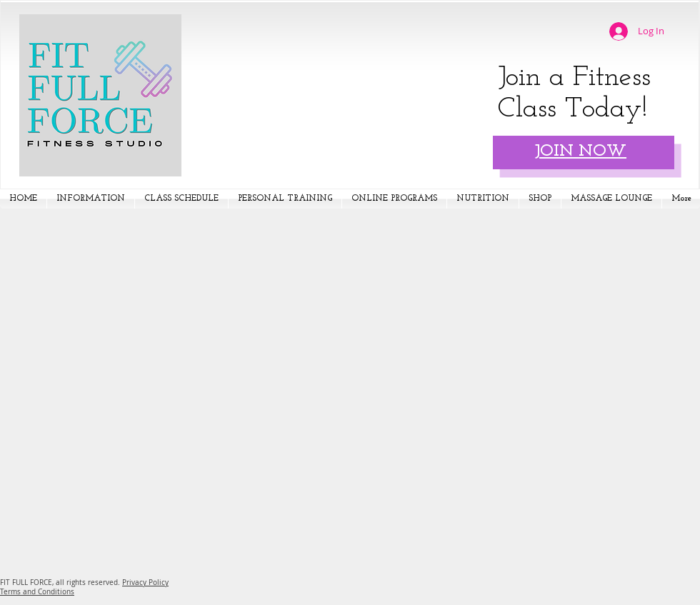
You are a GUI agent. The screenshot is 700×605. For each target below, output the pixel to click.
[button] (91, 199)
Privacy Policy (145, 582)
